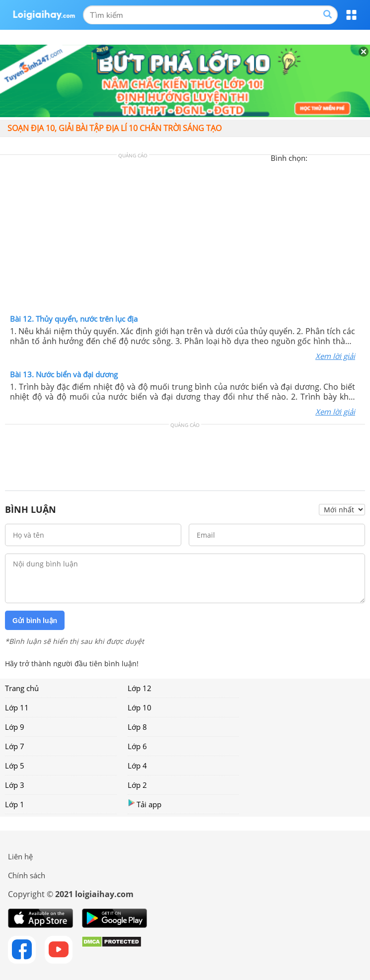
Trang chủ (22, 688)
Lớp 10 (140, 707)
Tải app (145, 804)
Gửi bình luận (35, 621)
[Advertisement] (185, 237)
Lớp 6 (137, 746)
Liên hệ (20, 856)
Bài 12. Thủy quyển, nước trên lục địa (74, 319)
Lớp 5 (15, 766)
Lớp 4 (137, 766)
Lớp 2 (137, 785)
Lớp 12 (140, 688)
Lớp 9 (15, 727)
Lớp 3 (15, 785)
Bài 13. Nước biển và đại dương (64, 374)
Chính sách (27, 875)
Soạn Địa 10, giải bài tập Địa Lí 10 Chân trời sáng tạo (114, 128)
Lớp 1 (15, 804)
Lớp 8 (137, 727)
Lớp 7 (15, 746)
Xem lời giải (335, 356)
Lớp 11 (17, 707)
